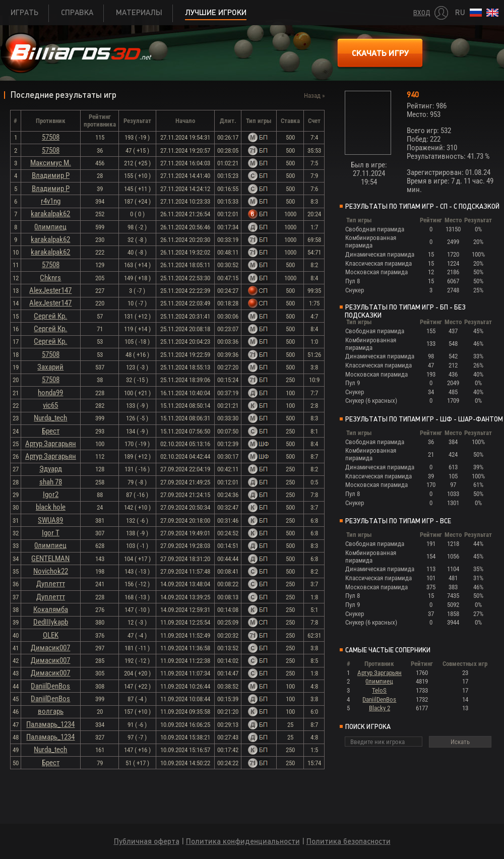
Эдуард (51, 469)
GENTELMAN (50, 559)
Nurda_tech (50, 418)
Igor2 (51, 495)
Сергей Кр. (50, 316)
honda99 (50, 393)
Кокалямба (51, 609)
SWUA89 (50, 520)
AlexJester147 (50, 290)
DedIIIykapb (51, 622)
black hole (51, 507)
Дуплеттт (51, 584)
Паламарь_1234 (50, 724)
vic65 (50, 405)
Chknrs (50, 278)
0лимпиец (50, 227)
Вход (422, 13)
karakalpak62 (50, 214)
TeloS (379, 690)
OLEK (51, 635)
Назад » (314, 96)
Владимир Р (51, 175)
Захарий (50, 367)
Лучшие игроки (216, 12)
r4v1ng (51, 201)
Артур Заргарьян (51, 444)
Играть (24, 12)
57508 (51, 137)
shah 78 (51, 482)
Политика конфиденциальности (243, 841)
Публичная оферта (147, 841)
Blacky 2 (380, 708)
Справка (77, 12)
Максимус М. (51, 163)
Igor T (51, 533)
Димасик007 (50, 648)
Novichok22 (51, 571)
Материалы (139, 12)
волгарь (51, 711)
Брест (51, 431)
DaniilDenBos (50, 686)
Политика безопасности (349, 841)
